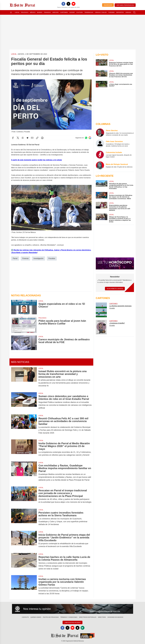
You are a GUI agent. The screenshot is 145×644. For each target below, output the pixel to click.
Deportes (120, 12)
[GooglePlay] (83, 628)
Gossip (72, 12)
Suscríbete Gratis (115, 289)
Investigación (38, 258)
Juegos (128, 12)
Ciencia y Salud (101, 12)
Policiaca (25, 12)
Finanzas (47, 12)
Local (17, 12)
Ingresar (108, 5)
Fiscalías (52, 258)
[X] (68, 4)
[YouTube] (73, 4)
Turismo (111, 12)
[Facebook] (63, 4)
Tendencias (89, 12)
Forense (25, 258)
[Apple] (77, 628)
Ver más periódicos (125, 5)
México (33, 12)
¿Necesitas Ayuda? (72, 622)
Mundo (40, 12)
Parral (15, 258)
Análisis (55, 12)
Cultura (79, 12)
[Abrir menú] (11, 12)
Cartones (64, 12)
